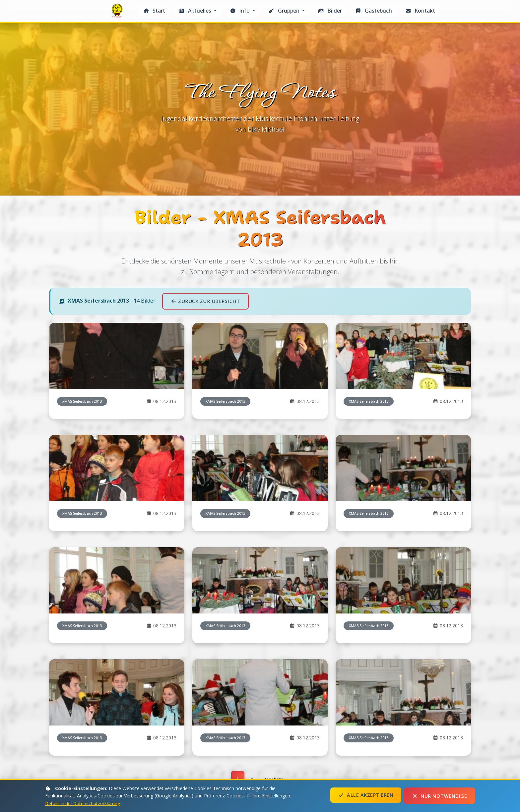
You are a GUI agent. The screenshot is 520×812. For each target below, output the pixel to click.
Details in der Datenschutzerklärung (84, 803)
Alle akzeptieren (366, 796)
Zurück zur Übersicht (205, 535)
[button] (197, 11)
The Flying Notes (118, 13)
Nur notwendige (439, 796)
